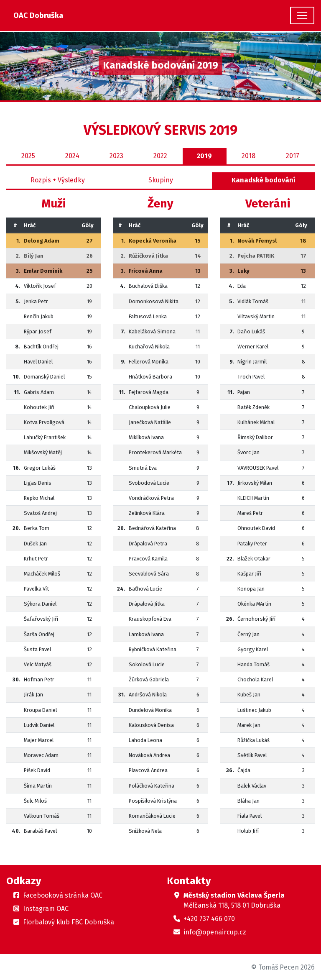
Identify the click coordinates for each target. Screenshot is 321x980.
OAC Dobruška (38, 15)
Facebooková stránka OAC (63, 895)
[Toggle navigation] (302, 15)
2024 (72, 156)
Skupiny (161, 180)
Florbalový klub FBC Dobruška (69, 922)
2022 (160, 156)
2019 (204, 156)
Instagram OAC (46, 909)
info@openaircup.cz (215, 932)
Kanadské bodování (264, 180)
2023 (116, 156)
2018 (248, 156)
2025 (28, 156)
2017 (293, 156)
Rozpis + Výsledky (58, 180)
